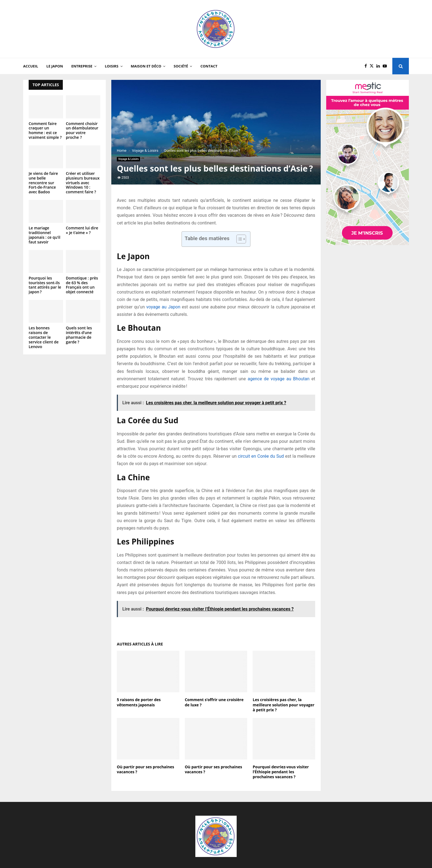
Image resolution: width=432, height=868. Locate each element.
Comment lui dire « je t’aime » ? (82, 230)
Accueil (31, 66)
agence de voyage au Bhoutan (279, 379)
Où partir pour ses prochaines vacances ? (145, 769)
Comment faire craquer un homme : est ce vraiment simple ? (45, 130)
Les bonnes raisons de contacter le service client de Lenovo (44, 337)
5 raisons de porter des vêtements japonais (139, 702)
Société (181, 66)
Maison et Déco (146, 66)
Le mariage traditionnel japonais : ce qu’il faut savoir (44, 235)
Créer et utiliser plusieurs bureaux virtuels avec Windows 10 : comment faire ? (83, 183)
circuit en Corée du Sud (261, 456)
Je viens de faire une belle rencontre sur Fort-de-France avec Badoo (43, 183)
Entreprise (82, 66)
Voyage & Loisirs (128, 159)
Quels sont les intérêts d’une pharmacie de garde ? (79, 335)
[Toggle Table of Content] (238, 239)
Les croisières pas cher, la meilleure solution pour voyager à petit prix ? (283, 705)
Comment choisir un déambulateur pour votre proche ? (82, 130)
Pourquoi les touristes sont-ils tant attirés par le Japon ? (45, 285)
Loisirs (111, 66)
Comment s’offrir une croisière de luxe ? (214, 702)
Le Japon (55, 66)
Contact (209, 66)
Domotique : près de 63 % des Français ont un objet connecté (82, 285)
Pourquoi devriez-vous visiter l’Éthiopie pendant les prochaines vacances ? (281, 772)
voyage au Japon (163, 307)
